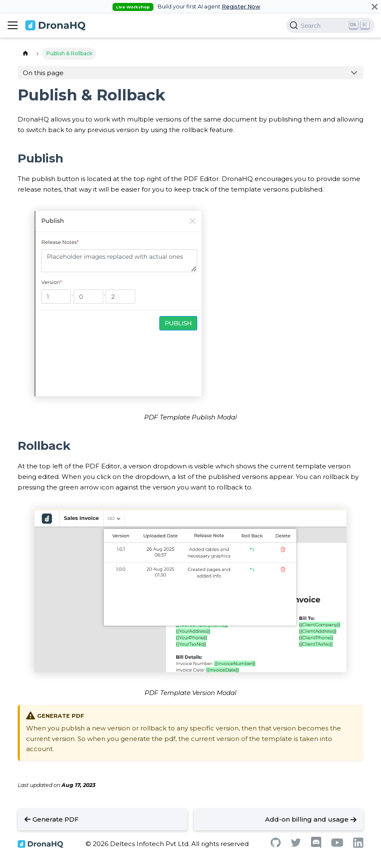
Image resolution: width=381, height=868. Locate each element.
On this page (43, 73)
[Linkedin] (358, 845)
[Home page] (25, 54)
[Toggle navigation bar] (13, 25)
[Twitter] (296, 845)
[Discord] (316, 846)
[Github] (276, 845)
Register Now (241, 7)
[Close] (375, 7)
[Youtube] (337, 845)
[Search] (330, 25)
